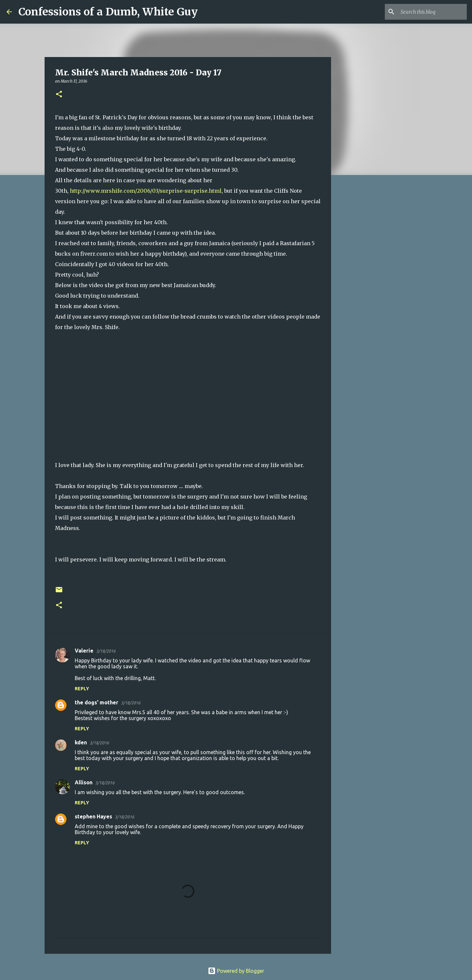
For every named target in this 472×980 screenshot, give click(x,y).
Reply (82, 689)
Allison (84, 782)
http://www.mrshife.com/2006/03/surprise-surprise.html (146, 191)
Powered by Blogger (236, 971)
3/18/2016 (106, 651)
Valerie (84, 651)
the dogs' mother (97, 702)
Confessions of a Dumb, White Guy (108, 12)
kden (81, 742)
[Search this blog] (432, 12)
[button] (59, 95)
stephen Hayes (93, 816)
